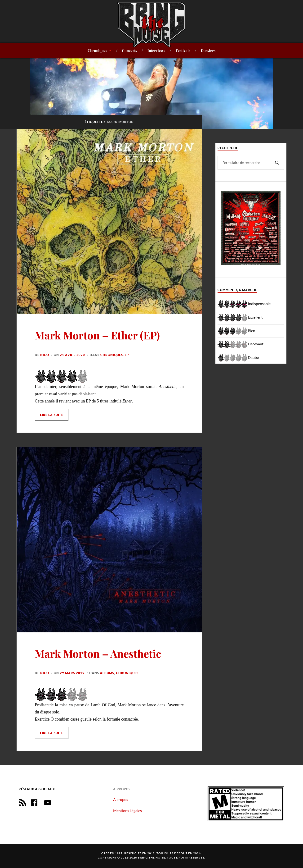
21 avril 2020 (72, 355)
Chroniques (97, 50)
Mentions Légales (127, 811)
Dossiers (208, 50)
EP (127, 355)
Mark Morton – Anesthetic (98, 653)
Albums (107, 673)
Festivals (183, 50)
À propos (121, 799)
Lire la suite (52, 415)
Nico (45, 355)
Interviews (156, 50)
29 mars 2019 (72, 673)
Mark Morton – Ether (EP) (97, 335)
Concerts (129, 50)
